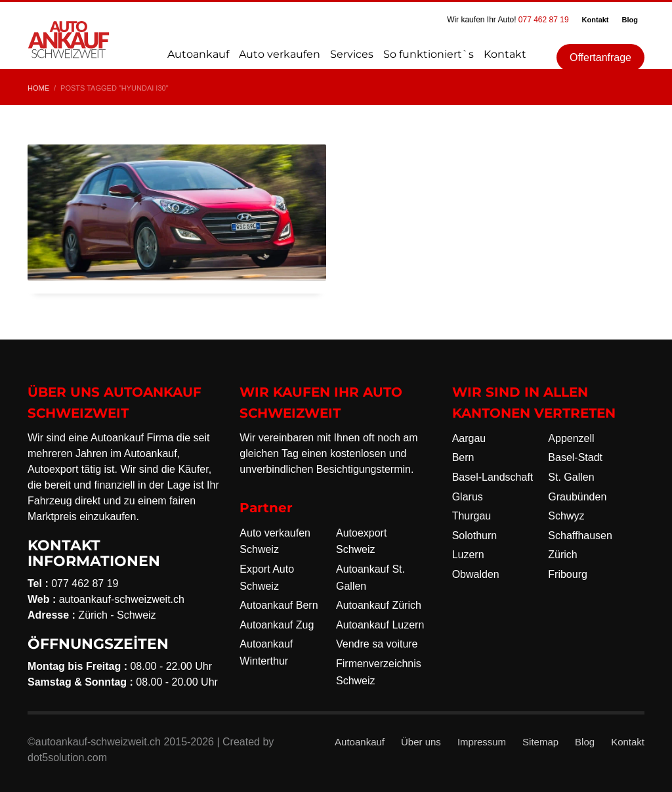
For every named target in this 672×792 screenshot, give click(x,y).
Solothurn (475, 536)
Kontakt (596, 20)
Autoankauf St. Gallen (370, 578)
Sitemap (540, 742)
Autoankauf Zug (277, 625)
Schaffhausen (580, 536)
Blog (630, 20)
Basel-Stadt (575, 457)
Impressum (482, 742)
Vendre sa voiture (377, 644)
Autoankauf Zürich (379, 605)
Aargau (469, 438)
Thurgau (472, 516)
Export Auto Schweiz (267, 578)
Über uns (421, 742)
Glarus (468, 497)
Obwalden (476, 574)
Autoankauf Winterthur (266, 652)
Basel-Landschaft (493, 477)
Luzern (468, 555)
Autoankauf (360, 742)
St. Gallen (571, 477)
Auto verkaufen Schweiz (275, 541)
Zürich (562, 555)
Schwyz (566, 516)
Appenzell (571, 438)
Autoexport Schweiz (361, 541)
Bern (463, 457)
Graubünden (577, 497)
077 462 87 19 (544, 20)
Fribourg (568, 574)
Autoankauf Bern (279, 605)
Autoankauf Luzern (380, 625)
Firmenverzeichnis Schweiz (379, 672)
